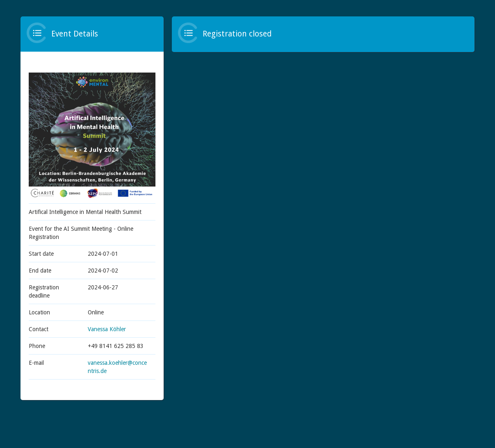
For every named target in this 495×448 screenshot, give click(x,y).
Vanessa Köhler (107, 329)
